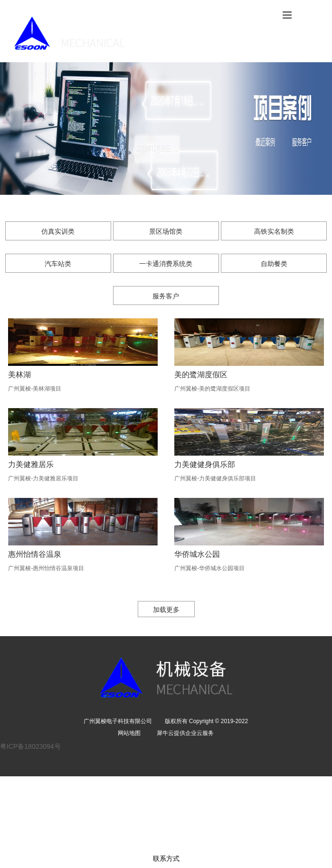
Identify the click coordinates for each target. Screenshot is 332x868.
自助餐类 (274, 264)
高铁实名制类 (274, 231)
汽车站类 (58, 264)
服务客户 (166, 296)
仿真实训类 (58, 231)
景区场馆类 (166, 231)
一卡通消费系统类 (166, 264)
